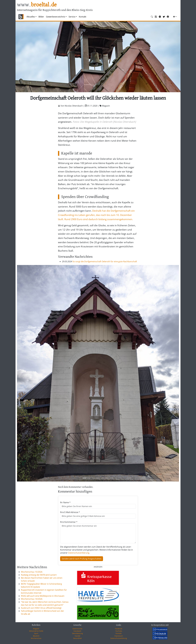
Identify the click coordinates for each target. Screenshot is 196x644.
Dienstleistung (77, 633)
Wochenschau (36, 638)
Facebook (119, 629)
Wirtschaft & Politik (36, 631)
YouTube (119, 631)
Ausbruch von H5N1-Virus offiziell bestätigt (41, 608)
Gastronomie (77, 629)
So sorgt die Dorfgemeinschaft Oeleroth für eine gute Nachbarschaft (105, 261)
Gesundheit (77, 638)
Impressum (119, 636)
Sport (36, 633)
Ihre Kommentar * (69, 522)
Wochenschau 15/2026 (32, 572)
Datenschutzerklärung (79, 553)
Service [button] (72, 17)
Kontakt (83, 17)
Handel (77, 636)
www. (37, 5)
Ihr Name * (65, 502)
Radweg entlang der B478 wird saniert (39, 575)
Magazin (36, 629)
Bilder (41, 17)
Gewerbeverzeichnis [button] (56, 17)
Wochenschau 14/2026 (32, 599)
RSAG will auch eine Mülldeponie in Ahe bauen (43, 596)
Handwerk (77, 631)
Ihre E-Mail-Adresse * (70, 512)
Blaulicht (36, 636)
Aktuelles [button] (31, 17)
